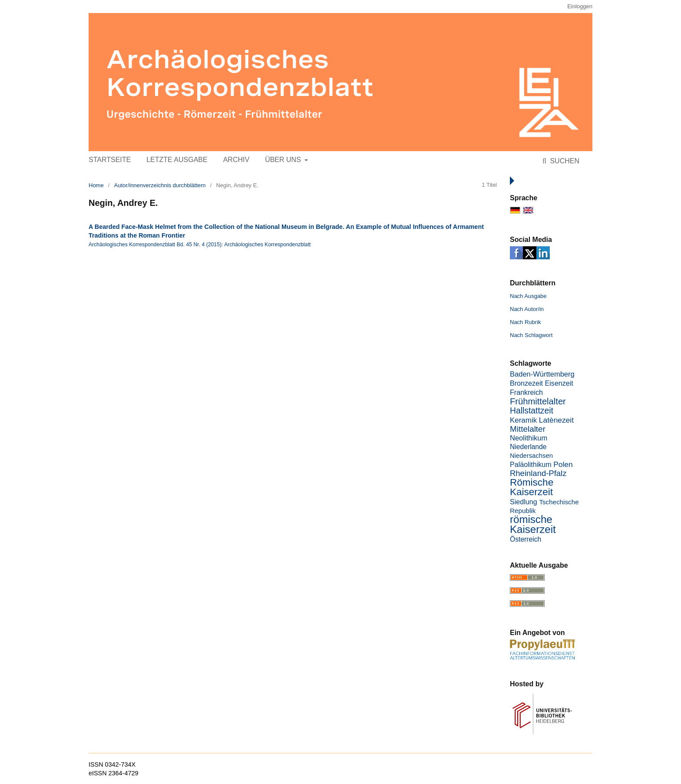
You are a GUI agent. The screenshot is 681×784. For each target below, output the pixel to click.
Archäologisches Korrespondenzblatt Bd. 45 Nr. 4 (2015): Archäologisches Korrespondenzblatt (200, 245)
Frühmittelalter (538, 401)
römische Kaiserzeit (533, 524)
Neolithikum (529, 438)
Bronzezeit (526, 383)
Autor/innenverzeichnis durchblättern (160, 185)
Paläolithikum (531, 464)
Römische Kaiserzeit (532, 487)
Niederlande (528, 447)
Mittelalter (528, 429)
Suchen (564, 161)
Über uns (284, 160)
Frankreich (526, 392)
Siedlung (524, 502)
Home (96, 185)
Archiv (236, 160)
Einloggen (580, 6)
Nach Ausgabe (528, 296)
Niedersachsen (531, 456)
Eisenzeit (559, 383)
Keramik (523, 420)
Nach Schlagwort (531, 335)
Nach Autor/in (527, 309)
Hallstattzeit (532, 411)
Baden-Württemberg (542, 374)
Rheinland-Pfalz (538, 473)
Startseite (110, 160)
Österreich (526, 539)
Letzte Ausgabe (177, 160)
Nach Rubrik (526, 322)
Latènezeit (556, 420)
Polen (563, 464)
